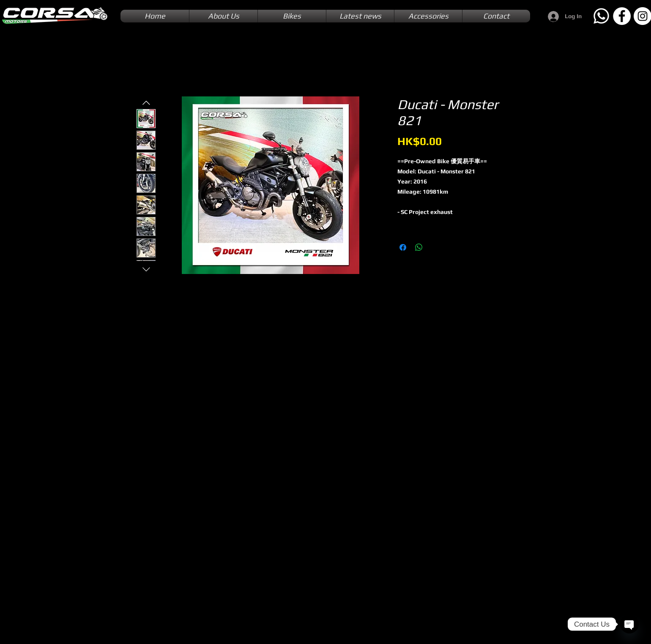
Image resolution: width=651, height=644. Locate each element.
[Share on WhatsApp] (419, 247)
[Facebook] (622, 16)
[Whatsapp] (601, 16)
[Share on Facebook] (403, 247)
